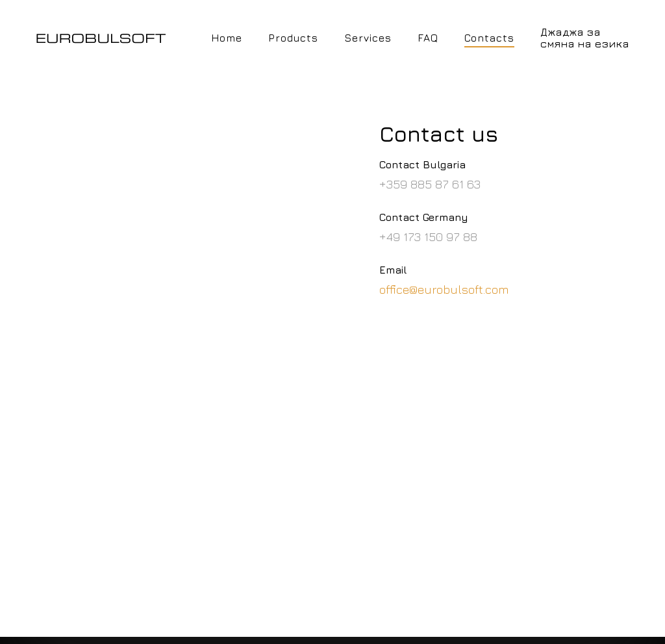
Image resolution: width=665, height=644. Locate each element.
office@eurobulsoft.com (444, 289)
